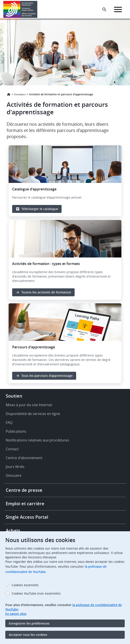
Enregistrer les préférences (29, 623)
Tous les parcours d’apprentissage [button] (47, 376)
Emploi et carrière (25, 504)
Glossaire (14, 475)
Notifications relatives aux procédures (37, 440)
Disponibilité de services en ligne (33, 414)
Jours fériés (15, 467)
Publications (16, 431)
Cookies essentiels (25, 585)
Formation (20, 94)
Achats (13, 530)
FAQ (9, 422)
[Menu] (118, 9)
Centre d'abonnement (24, 458)
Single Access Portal (27, 517)
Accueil (9, 94)
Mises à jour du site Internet (29, 405)
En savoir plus (16, 614)
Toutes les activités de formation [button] (46, 292)
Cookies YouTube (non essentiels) (36, 593)
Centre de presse (24, 490)
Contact (12, 449)
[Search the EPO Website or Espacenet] (104, 9)
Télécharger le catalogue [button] (40, 209)
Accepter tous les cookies (28, 635)
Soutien (14, 396)
